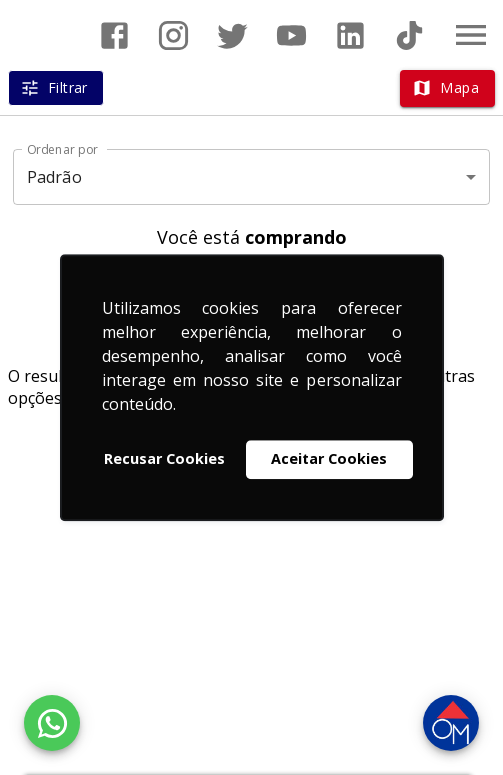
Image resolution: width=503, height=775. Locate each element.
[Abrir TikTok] (409, 35)
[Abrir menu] (471, 35)
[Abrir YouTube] (291, 35)
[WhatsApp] (52, 723)
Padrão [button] (54, 177)
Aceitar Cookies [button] (329, 459)
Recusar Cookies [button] (164, 459)
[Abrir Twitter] (232, 35)
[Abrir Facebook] (114, 35)
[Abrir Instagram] (173, 35)
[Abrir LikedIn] (350, 35)
